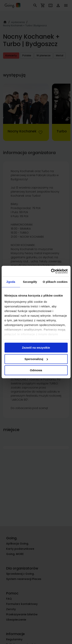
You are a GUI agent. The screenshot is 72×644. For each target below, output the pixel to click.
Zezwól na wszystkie (36, 348)
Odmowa (36, 370)
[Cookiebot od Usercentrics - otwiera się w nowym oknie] (51, 271)
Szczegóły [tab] (30, 282)
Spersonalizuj (36, 359)
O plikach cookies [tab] (55, 282)
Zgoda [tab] (11, 282)
